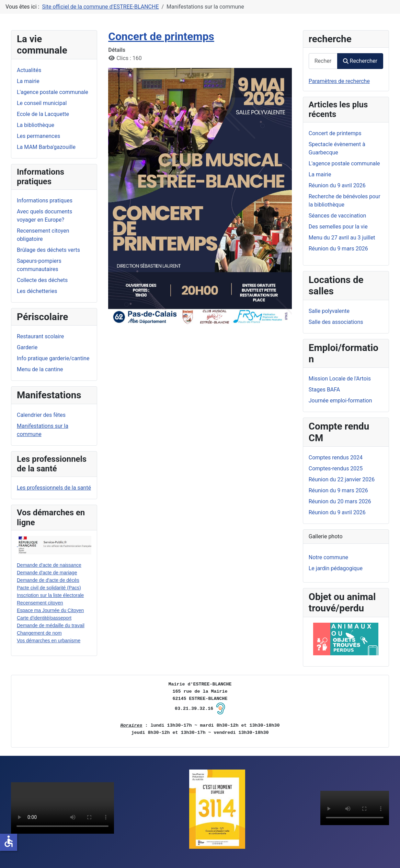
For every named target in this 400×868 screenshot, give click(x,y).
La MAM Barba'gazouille (46, 147)
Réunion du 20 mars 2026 (340, 501)
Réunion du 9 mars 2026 (338, 490)
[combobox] (323, 61)
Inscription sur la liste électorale (50, 595)
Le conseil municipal (42, 103)
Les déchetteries (37, 291)
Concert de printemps (161, 37)
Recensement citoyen (40, 603)
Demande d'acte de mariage (47, 573)
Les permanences (38, 136)
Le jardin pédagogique (336, 568)
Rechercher (360, 61)
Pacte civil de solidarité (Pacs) (49, 588)
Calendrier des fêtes (41, 415)
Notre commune (328, 557)
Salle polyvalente (329, 311)
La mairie (28, 81)
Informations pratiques (45, 201)
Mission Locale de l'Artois (340, 379)
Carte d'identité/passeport (44, 618)
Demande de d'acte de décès (48, 580)
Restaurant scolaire (40, 336)
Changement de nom (39, 633)
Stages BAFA (324, 390)
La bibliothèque (36, 125)
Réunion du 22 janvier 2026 (342, 479)
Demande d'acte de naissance (49, 565)
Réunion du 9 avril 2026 (337, 512)
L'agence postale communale (53, 92)
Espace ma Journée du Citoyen (50, 610)
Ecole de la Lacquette (43, 114)
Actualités (29, 70)
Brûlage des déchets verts (48, 250)
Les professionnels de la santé (54, 488)
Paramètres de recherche (339, 81)
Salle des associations (336, 322)
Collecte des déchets (42, 280)
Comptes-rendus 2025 (336, 468)
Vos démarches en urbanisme (49, 641)
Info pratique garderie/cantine (53, 358)
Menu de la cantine (40, 369)
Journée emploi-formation (340, 401)
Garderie (27, 347)
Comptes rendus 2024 (336, 458)
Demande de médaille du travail (51, 625)
